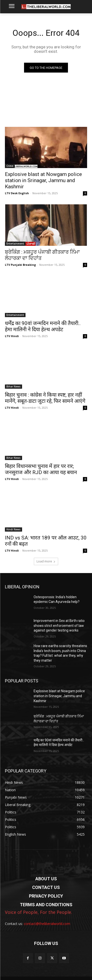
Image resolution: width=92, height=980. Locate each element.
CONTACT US (46, 887)
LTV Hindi (12, 336)
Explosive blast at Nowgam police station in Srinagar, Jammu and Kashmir (43, 180)
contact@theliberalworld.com (47, 924)
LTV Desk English (17, 193)
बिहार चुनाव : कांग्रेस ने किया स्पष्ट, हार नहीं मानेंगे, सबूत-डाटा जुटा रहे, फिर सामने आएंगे (45, 398)
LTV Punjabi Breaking (20, 265)
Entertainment (15, 244)
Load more (46, 561)
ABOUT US (46, 879)
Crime (10, 166)
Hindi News (13, 529)
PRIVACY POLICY (46, 896)
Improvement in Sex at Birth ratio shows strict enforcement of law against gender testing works (59, 625)
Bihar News (13, 386)
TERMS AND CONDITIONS (46, 905)
